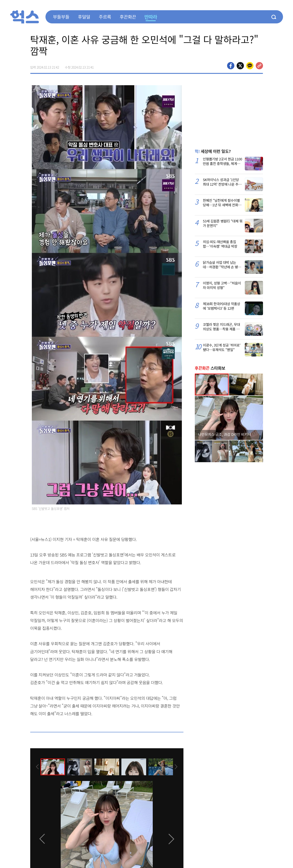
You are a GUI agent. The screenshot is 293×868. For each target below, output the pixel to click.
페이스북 (231, 66)
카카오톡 (250, 66)
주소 (259, 66)
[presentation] (36, 767)
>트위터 (240, 66)
